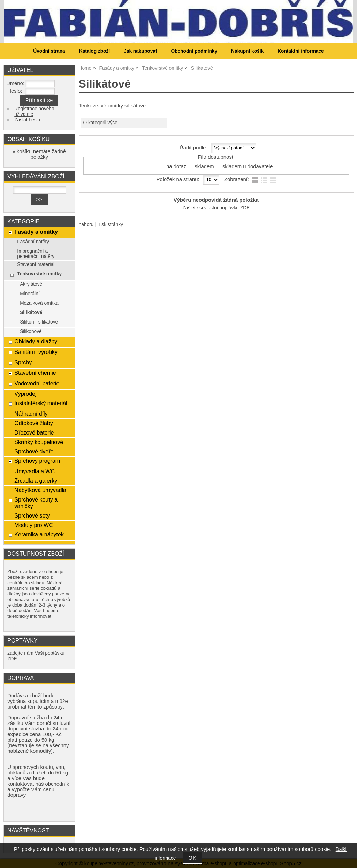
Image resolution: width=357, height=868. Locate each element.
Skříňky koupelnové (39, 442)
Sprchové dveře (34, 451)
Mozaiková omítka (39, 303)
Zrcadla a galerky (36, 481)
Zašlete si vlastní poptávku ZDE (216, 208)
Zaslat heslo (27, 120)
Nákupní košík (247, 51)
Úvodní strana (49, 51)
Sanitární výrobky (36, 352)
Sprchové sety (32, 515)
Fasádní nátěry (33, 242)
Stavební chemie (35, 373)
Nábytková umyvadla (40, 490)
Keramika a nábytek (39, 534)
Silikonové (31, 331)
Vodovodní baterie (37, 383)
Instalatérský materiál (41, 403)
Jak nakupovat (140, 51)
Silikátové (31, 313)
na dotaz (176, 166)
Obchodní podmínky (194, 51)
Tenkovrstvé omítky (39, 274)
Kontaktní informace (301, 51)
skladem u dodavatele (248, 166)
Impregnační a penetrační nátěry (36, 254)
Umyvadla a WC (35, 471)
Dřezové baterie (34, 432)
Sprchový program (37, 461)
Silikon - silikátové (39, 322)
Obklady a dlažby (36, 341)
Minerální (30, 294)
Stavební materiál (36, 264)
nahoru (86, 225)
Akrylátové (31, 284)
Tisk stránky (110, 225)
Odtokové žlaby (33, 423)
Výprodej (25, 394)
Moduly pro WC (33, 525)
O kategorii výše (100, 123)
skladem (204, 166)
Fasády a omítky (36, 232)
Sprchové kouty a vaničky (36, 503)
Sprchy (23, 362)
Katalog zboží (94, 51)
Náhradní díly (31, 414)
